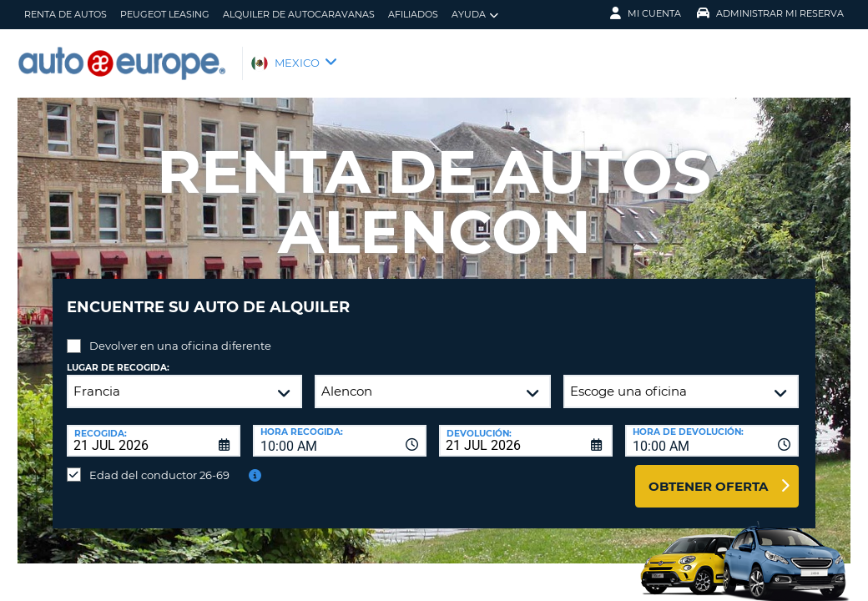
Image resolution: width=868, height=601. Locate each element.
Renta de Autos (66, 14)
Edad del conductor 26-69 (159, 462)
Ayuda (475, 15)
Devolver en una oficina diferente (180, 333)
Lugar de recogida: (118, 355)
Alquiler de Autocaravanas (299, 14)
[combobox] (340, 428)
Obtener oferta (708, 474)
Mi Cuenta (646, 13)
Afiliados (413, 14)
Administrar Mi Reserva (770, 13)
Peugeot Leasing (165, 14)
